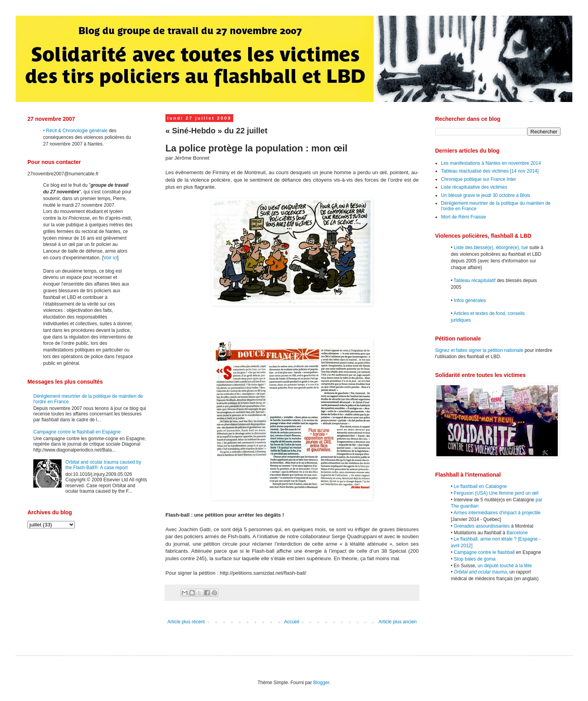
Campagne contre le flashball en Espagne (77, 432)
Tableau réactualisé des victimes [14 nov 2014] (490, 171)
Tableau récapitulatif (475, 280)
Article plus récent (186, 622)
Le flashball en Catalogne (480, 486)
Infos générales (470, 300)
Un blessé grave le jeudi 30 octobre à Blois (485, 195)
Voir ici (110, 258)
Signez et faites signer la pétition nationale (479, 350)
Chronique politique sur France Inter (478, 179)
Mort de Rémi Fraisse (464, 217)
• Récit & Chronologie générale (75, 131)
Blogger (321, 683)
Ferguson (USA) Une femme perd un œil (496, 493)
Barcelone (517, 533)
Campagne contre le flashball (484, 552)
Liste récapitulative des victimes (474, 187)
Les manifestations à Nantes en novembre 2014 (491, 163)
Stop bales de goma (475, 559)
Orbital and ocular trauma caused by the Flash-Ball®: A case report (103, 465)
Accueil (292, 622)
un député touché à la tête (505, 566)
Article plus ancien (398, 622)
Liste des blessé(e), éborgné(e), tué (491, 248)
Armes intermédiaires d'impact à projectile (497, 513)
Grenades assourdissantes (482, 526)
